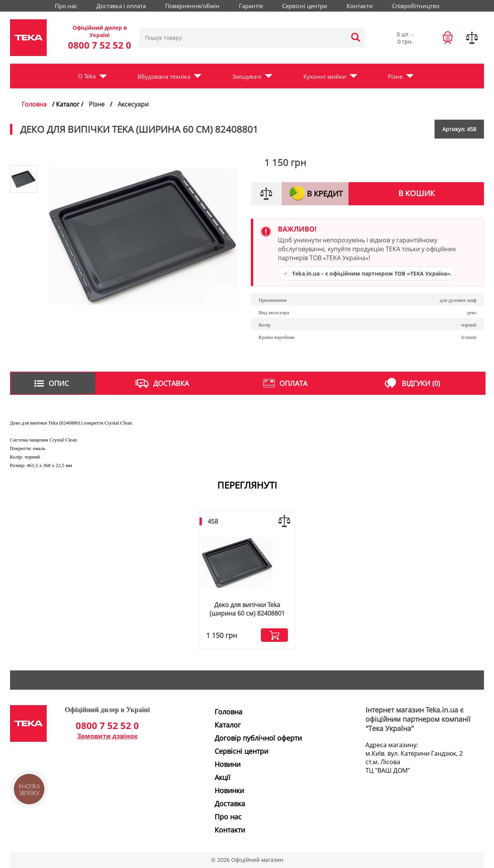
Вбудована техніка (164, 76)
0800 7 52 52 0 (100, 45)
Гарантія (251, 6)
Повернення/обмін (192, 6)
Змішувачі (247, 76)
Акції (222, 777)
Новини (228, 764)
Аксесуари (133, 104)
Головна (34, 104)
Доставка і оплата (121, 6)
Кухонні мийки (325, 76)
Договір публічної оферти (258, 738)
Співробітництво (416, 6)
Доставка (230, 804)
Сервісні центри (305, 6)
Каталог (228, 725)
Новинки (229, 790)
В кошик (416, 193)
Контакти (360, 6)
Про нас (66, 6)
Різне (395, 76)
